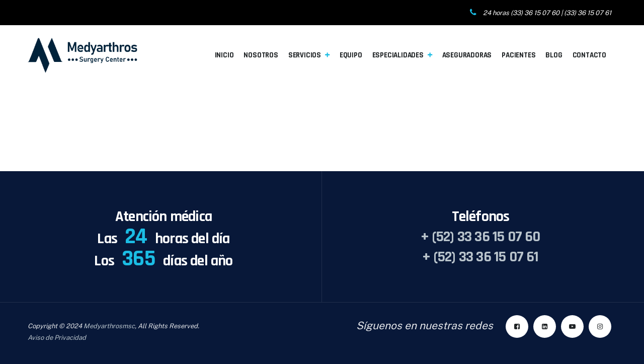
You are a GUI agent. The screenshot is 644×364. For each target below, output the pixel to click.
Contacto (589, 55)
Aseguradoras (467, 55)
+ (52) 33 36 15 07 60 (480, 237)
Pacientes (518, 55)
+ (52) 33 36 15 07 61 (480, 257)
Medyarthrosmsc (109, 326)
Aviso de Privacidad (57, 338)
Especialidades (398, 55)
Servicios (305, 55)
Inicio (224, 55)
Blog (554, 55)
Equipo (351, 55)
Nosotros (261, 55)
